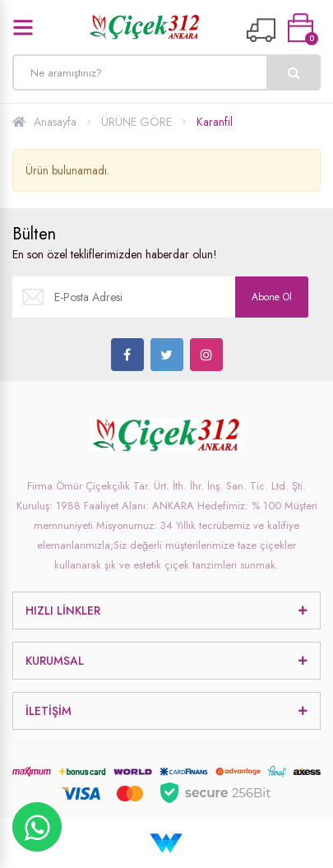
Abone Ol (272, 297)
